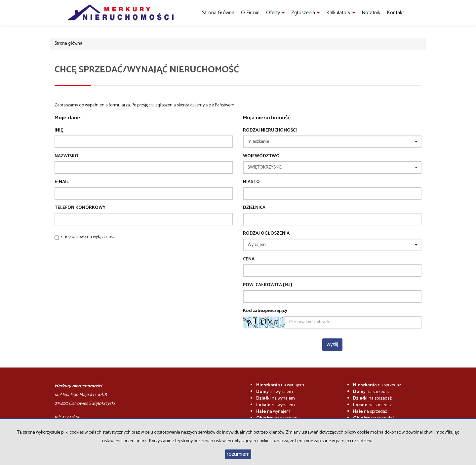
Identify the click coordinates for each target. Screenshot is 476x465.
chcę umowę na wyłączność (88, 237)
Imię (59, 131)
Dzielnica (254, 208)
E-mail (62, 182)
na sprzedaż (377, 385)
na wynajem (280, 385)
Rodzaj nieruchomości (270, 131)
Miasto (251, 182)
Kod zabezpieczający (265, 311)
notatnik (371, 13)
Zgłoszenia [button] (305, 13)
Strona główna (218, 13)
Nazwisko (66, 156)
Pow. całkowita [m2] (268, 285)
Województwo (261, 156)
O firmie (250, 13)
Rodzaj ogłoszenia (266, 234)
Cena (249, 259)
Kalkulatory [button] (341, 13)
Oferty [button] (275, 13)
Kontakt (395, 13)
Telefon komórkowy (80, 208)
